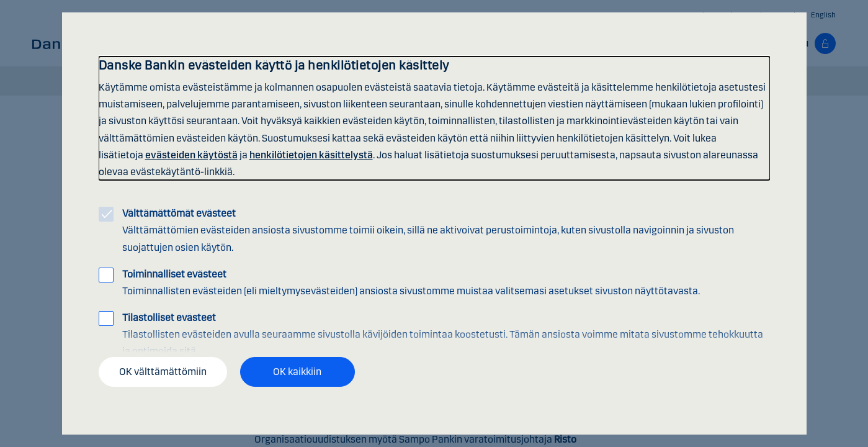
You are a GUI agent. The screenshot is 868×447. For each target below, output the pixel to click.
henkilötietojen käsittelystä (311, 155)
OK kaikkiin (297, 372)
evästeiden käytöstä (191, 155)
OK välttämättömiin (163, 372)
